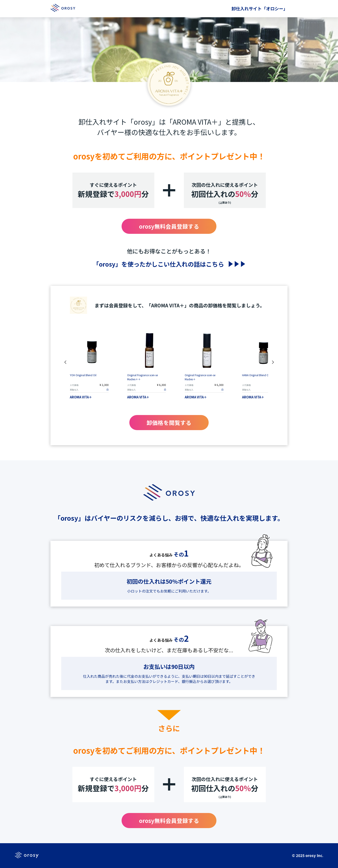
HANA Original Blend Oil (256, 375)
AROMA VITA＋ (81, 397)
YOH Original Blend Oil (83, 375)
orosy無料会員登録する (169, 226)
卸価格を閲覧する (169, 422)
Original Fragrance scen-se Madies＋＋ (142, 377)
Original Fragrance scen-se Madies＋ (200, 377)
